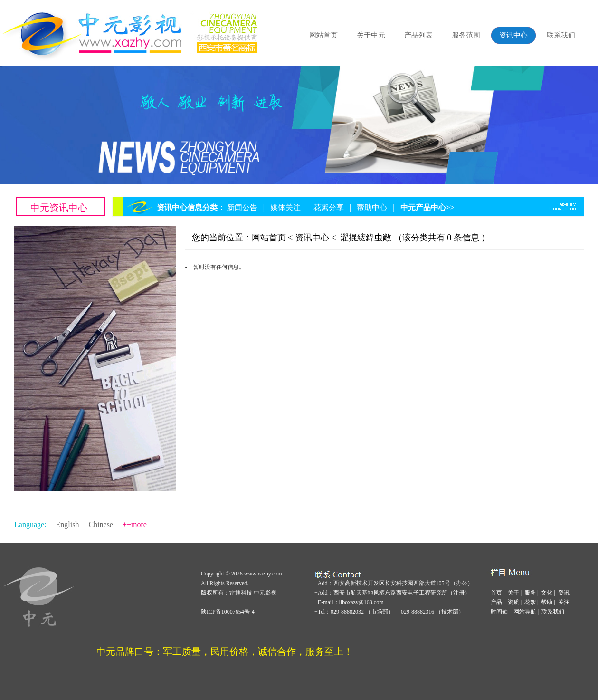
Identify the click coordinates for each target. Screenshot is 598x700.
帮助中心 (372, 207)
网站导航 (525, 612)
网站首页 (323, 35)
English (68, 524)
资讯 (564, 593)
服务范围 (466, 35)
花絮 (530, 602)
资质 (513, 602)
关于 (513, 593)
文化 (547, 593)
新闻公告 (242, 207)
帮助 (547, 602)
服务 (530, 593)
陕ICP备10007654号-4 (228, 612)
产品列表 (418, 35)
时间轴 (499, 612)
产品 (496, 602)
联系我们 (561, 35)
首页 (496, 593)
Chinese (101, 524)
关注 (564, 602)
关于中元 (371, 35)
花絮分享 (329, 207)
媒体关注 (285, 207)
